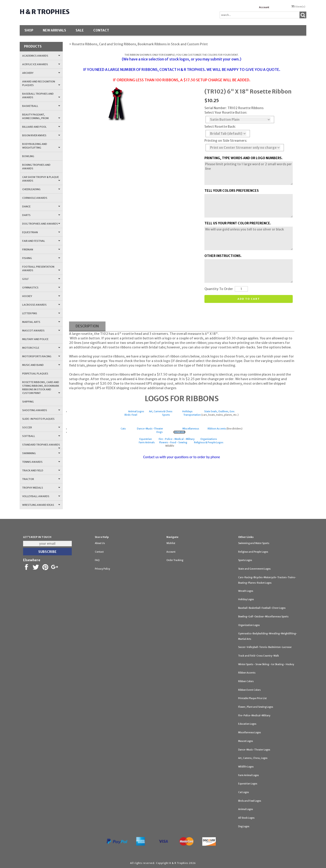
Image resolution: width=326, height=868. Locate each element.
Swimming (41, 453)
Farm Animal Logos (248, 775)
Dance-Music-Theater (150, 429)
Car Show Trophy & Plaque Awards (41, 179)
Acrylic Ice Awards (41, 64)
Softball (41, 436)
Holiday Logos (246, 599)
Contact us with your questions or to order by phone (181, 457)
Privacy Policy (102, 569)
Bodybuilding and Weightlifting (41, 146)
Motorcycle (41, 348)
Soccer (41, 427)
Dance (41, 206)
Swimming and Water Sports (254, 543)
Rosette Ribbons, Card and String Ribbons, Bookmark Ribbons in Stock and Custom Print (41, 388)
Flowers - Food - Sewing (173, 442)
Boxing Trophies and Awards (36, 167)
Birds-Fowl (131, 415)
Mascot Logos (246, 741)
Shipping (28, 402)
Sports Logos (245, 560)
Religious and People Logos (253, 552)
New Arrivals (54, 30)
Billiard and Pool (41, 127)
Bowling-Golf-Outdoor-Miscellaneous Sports (263, 617)
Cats (123, 429)
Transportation (192, 415)
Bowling (28, 156)
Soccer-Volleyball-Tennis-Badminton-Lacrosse (265, 647)
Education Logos (247, 724)
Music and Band (41, 365)
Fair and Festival (41, 241)
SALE (80, 30)
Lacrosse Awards (41, 305)
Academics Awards (41, 56)
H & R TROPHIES (191, 70)
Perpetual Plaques (35, 374)
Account (264, 7)
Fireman (41, 249)
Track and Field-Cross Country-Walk (259, 656)
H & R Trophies (45, 12)
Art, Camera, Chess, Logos (253, 758)
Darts (41, 215)
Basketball (41, 106)
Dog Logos (244, 826)
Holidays (187, 411)
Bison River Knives (41, 135)
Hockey (41, 296)
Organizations (209, 439)
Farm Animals (147, 442)
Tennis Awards (41, 462)
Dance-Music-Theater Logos (254, 750)
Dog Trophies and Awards (41, 224)
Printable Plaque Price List (252, 698)
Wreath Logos (246, 591)
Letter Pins (41, 313)
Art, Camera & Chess (161, 411)
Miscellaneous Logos (249, 733)
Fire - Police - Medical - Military (177, 439)
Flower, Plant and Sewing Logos (256, 707)
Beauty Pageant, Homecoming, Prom (41, 116)
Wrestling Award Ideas (41, 505)
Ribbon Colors (246, 681)
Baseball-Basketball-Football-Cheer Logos (262, 608)
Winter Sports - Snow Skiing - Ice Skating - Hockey (266, 664)
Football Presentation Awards (41, 269)
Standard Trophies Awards (41, 446)
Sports (166, 415)
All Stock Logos (246, 818)
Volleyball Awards (41, 496)
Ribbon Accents (217, 429)
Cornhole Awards (35, 198)
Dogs (159, 432)
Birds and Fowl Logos (250, 801)
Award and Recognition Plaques (41, 83)
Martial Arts (41, 322)
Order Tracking (175, 560)
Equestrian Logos (248, 784)
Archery (41, 73)
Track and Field (41, 470)
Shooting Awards (41, 410)
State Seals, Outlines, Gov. (220, 411)
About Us (100, 543)
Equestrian (41, 232)
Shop (29, 30)
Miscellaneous (191, 429)
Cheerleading (41, 189)
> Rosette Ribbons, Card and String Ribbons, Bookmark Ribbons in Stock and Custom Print (138, 44)
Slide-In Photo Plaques (38, 419)
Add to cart (249, 299)
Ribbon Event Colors (249, 690)
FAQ (97, 560)
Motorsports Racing (41, 356)
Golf (41, 279)
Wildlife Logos (246, 767)
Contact (101, 30)
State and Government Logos (254, 569)
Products (33, 46)
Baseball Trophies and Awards (41, 96)
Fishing (41, 258)
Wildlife (170, 446)
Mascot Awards (41, 331)
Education (179, 432)
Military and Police (35, 339)
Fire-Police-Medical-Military (254, 716)
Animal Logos (136, 411)
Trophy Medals (41, 488)
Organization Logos (249, 625)
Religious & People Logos (209, 442)
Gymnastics (41, 288)
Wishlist (171, 543)
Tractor (41, 479)
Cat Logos (243, 792)
